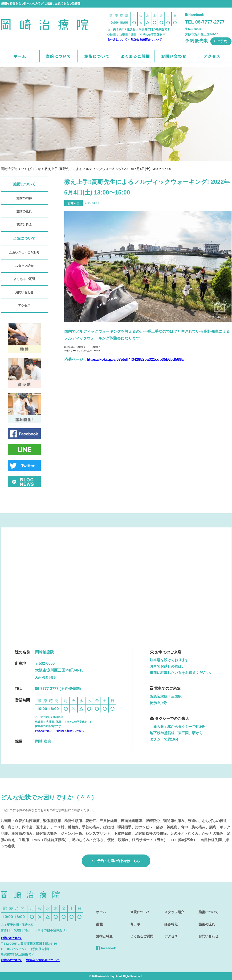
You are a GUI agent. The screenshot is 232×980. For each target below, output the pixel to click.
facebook (194, 15)
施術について (97, 56)
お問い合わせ (174, 56)
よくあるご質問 (135, 56)
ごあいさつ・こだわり (24, 253)
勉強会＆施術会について (146, 40)
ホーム (20, 56)
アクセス (212, 56)
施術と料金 (24, 225)
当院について (58, 56)
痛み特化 (170, 920)
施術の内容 (24, 198)
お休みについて (117, 40)
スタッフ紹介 (24, 266)
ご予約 (221, 41)
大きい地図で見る (45, 677)
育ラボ (134, 920)
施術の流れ (24, 211)
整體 (98, 920)
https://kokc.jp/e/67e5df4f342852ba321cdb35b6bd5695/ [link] (136, 359)
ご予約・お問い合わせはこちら (116, 860)
